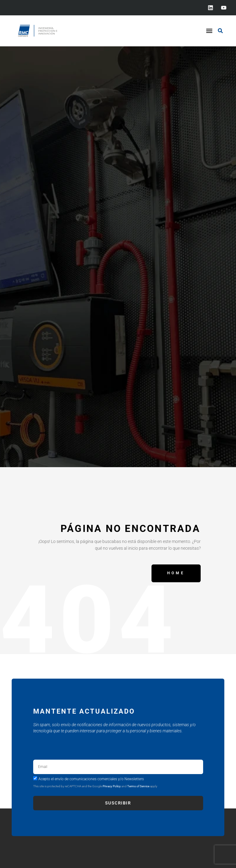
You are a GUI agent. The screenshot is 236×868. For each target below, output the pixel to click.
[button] (209, 31)
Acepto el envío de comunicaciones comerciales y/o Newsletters (91, 779)
